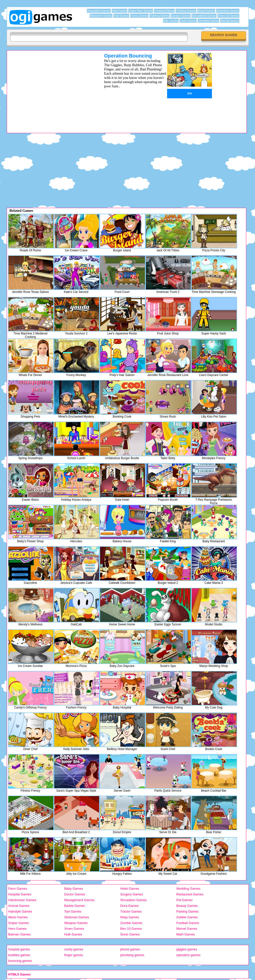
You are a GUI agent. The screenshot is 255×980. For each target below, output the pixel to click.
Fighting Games (160, 16)
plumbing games (132, 955)
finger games (74, 955)
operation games (188, 955)
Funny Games (139, 16)
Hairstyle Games (20, 911)
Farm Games (18, 889)
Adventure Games (228, 11)
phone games (130, 949)
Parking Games (188, 911)
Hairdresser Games (22, 900)
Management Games (79, 900)
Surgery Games (132, 894)
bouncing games (20, 961)
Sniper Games (19, 923)
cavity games (74, 949)
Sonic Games (130, 934)
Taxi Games (73, 911)
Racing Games (230, 21)
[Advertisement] (49, 88)
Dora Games (129, 906)
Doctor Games (75, 894)
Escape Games (180, 16)
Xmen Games (74, 929)
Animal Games (19, 906)
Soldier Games (187, 917)
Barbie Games (75, 906)
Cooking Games (164, 11)
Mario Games (18, 917)
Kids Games (121, 16)
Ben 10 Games (131, 929)
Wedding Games (188, 889)
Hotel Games (130, 889)
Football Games (188, 923)
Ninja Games (130, 917)
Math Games (186, 934)
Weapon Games (76, 923)
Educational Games (204, 16)
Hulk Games (73, 934)
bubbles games (19, 955)
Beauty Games (187, 906)
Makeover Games (101, 16)
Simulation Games (133, 900)
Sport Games (188, 21)
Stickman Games (77, 917)
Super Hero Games (141, 11)
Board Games (206, 11)
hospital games (19, 949)
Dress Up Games (228, 16)
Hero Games (17, 929)
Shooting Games (208, 21)
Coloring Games (186, 11)
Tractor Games (131, 911)
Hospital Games (20, 894)
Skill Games (120, 11)
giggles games (187, 949)
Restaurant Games (190, 894)
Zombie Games (131, 923)
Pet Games (184, 900)
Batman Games (19, 934)
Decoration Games (99, 11)
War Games (171, 21)
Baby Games (74, 889)
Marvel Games (187, 929)
